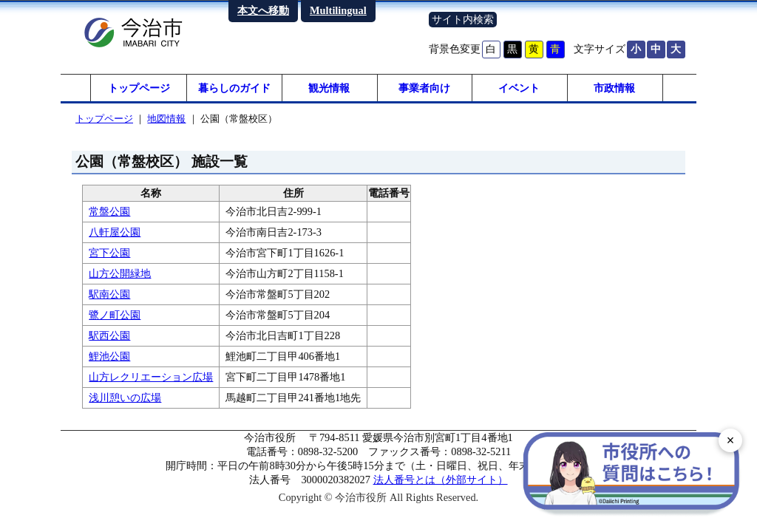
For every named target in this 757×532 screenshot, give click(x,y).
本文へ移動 (263, 10)
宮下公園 (109, 255)
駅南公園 (109, 296)
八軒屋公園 (115, 234)
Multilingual (338, 10)
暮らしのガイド (234, 89)
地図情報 (166, 121)
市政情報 (614, 89)
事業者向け (424, 89)
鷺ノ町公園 (115, 317)
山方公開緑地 (120, 276)
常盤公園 (109, 214)
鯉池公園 (109, 358)
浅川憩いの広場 (125, 400)
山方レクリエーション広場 (151, 379)
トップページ (139, 89)
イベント (519, 89)
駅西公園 (109, 338)
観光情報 (329, 89)
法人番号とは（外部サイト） (441, 482)
